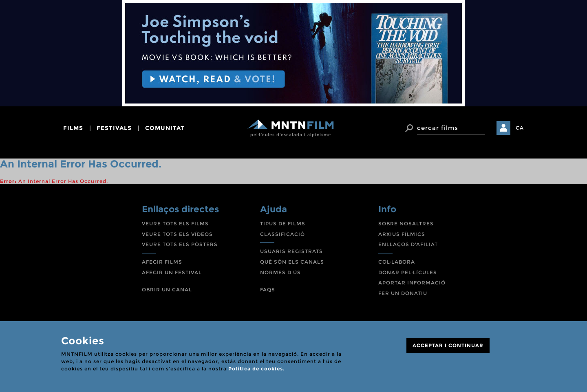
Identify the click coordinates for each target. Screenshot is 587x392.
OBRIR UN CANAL (167, 290)
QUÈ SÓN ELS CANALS (292, 262)
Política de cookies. (256, 369)
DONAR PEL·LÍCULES (408, 272)
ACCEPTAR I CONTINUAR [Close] (448, 345)
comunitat (165, 128)
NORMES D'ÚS (280, 272)
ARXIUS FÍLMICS (402, 234)
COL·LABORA (397, 262)
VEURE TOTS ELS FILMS (175, 224)
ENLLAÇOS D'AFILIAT (408, 244)
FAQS (268, 290)
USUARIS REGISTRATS (291, 251)
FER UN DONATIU (403, 293)
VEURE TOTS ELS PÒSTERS (180, 244)
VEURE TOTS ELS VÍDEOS (177, 234)
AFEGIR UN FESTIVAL (172, 272)
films (73, 128)
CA (520, 128)
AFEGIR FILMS (162, 262)
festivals (114, 128)
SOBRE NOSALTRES (406, 224)
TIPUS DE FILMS (283, 224)
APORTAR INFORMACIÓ (412, 283)
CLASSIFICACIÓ (282, 234)
